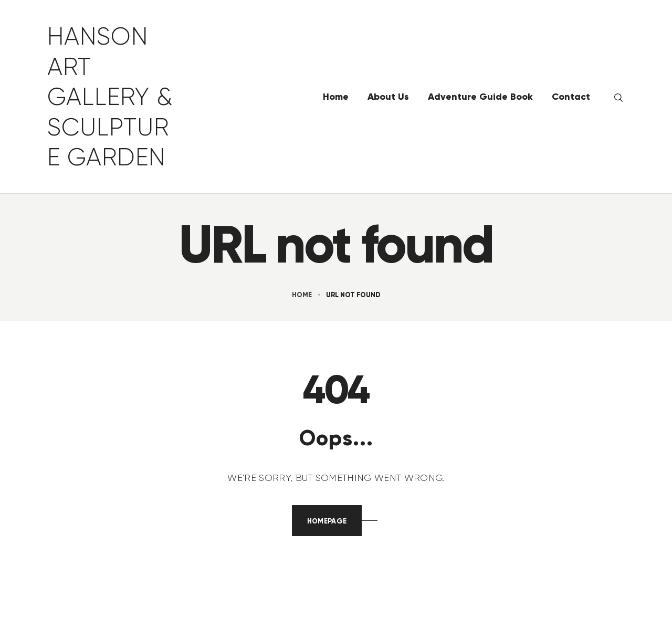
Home (302, 295)
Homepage (327, 521)
